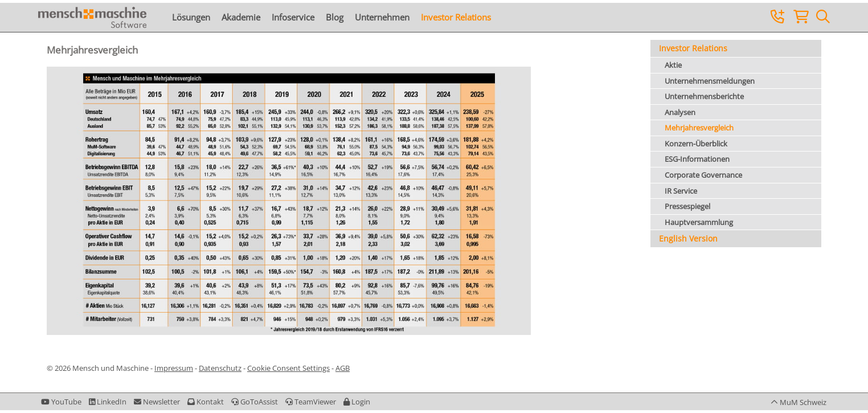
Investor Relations (456, 17)
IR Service (681, 191)
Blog (335, 17)
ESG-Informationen (697, 159)
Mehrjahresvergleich (699, 128)
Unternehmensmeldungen (710, 81)
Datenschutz (220, 368)
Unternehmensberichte (704, 96)
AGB (343, 368)
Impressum (174, 368)
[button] (357, 402)
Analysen (680, 112)
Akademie (241, 17)
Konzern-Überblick (696, 144)
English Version (688, 238)
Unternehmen (382, 17)
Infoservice (293, 17)
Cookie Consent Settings (288, 368)
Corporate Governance (703, 175)
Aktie (673, 65)
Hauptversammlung (699, 222)
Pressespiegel (687, 206)
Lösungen (191, 17)
